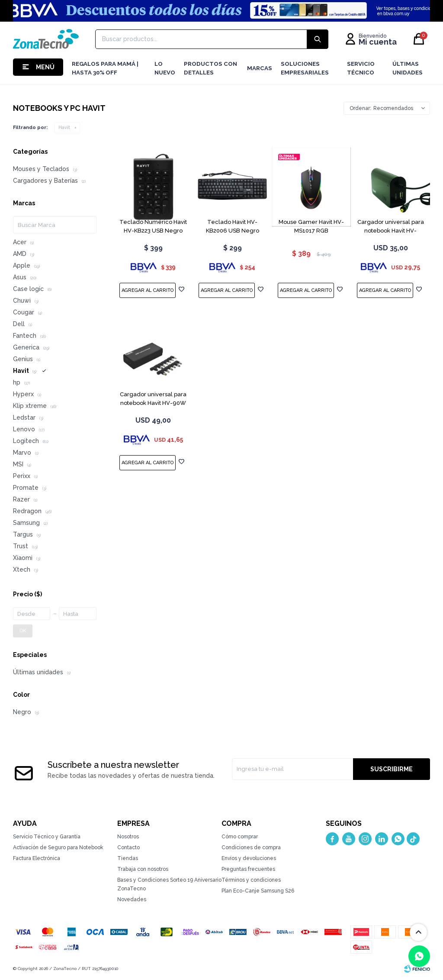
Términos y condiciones (251, 880)
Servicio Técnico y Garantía (47, 837)
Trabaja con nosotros (143, 869)
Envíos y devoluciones (249, 858)
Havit (64, 128)
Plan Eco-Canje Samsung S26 (258, 891)
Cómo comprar (240, 837)
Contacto (128, 847)
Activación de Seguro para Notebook (58, 847)
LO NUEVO (165, 68)
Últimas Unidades (408, 68)
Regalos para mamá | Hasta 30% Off (105, 68)
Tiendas (128, 858)
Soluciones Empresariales (305, 68)
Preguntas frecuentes (248, 869)
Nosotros (128, 837)
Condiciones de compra (251, 847)
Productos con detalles (210, 68)
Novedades (132, 899)
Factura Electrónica (37, 858)
